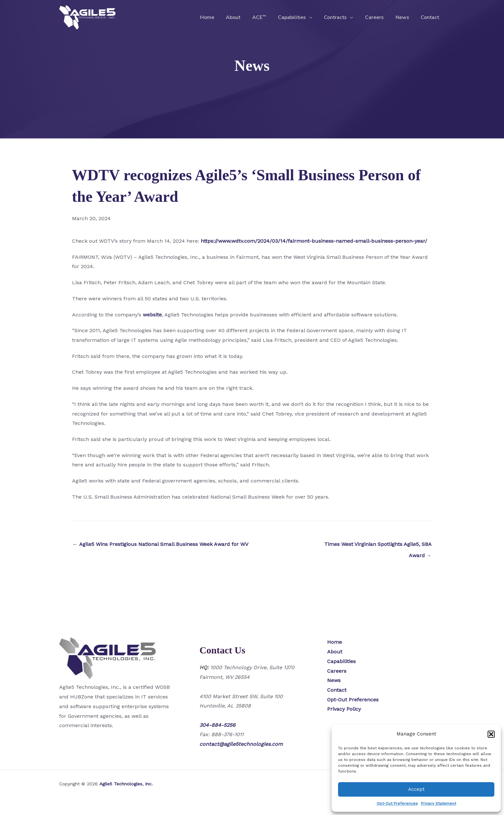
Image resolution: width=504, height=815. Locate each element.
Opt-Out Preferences (397, 803)
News (405, 17)
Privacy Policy (344, 709)
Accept (416, 789)
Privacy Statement (439, 803)
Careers (378, 17)
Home (218, 17)
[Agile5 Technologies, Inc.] (87, 17)
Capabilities (299, 17)
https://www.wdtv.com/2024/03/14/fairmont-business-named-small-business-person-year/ (314, 241)
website (152, 315)
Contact (431, 17)
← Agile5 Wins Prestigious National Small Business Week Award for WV (160, 544)
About (243, 17)
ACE (267, 17)
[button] (491, 734)
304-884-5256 (217, 725)
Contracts (341, 17)
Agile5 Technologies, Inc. (126, 784)
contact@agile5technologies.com (241, 744)
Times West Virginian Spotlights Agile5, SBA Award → (378, 546)
